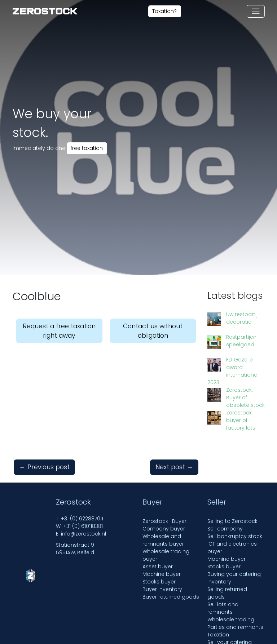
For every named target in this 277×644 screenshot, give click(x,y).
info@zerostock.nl (83, 494)
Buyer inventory (162, 550)
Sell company (225, 489)
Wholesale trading (231, 580)
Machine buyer (162, 534)
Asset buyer (158, 527)
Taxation (218, 595)
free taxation (87, 148)
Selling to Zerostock (232, 481)
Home (20, 638)
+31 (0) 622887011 (82, 479)
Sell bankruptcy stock (235, 497)
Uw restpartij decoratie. (228, 318)
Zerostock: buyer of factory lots (237, 384)
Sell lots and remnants (223, 569)
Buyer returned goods (171, 557)
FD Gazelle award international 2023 (235, 351)
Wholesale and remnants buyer (163, 500)
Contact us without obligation (153, 331)
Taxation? (164, 11)
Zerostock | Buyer (164, 481)
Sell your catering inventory (230, 606)
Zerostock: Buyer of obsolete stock (237, 368)
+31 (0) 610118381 (83, 487)
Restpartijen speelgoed (228, 335)
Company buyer (164, 489)
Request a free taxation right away (59, 331)
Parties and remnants (235, 587)
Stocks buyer (159, 542)
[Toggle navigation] (256, 11)
